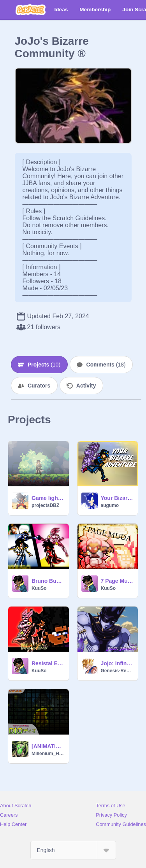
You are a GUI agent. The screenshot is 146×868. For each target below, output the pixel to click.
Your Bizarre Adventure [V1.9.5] (117, 498)
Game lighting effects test (48, 498)
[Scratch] (31, 10)
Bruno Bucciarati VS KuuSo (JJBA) (48, 581)
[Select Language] (73, 850)
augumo (110, 505)
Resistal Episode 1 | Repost (48, 663)
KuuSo (39, 588)
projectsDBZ (45, 505)
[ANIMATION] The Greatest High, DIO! (48, 746)
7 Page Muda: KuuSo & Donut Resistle (117, 581)
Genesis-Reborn (117, 671)
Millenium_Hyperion (48, 754)
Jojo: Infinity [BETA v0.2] (117, 663)
